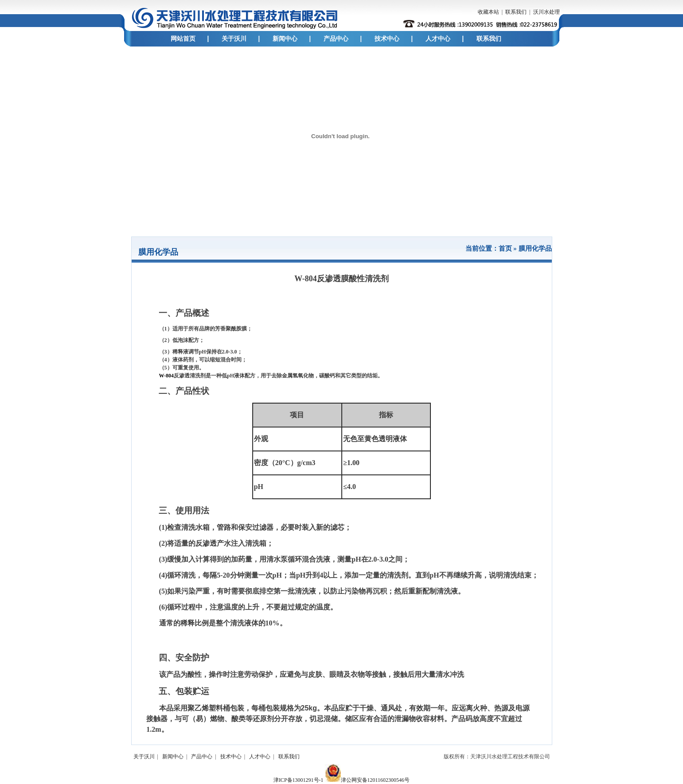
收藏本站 (488, 12)
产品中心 (336, 39)
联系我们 (516, 12)
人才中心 (438, 39)
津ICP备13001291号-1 (299, 780)
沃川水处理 (546, 12)
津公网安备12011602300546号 (367, 780)
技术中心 (387, 39)
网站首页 (183, 39)
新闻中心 (285, 39)
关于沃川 (234, 39)
